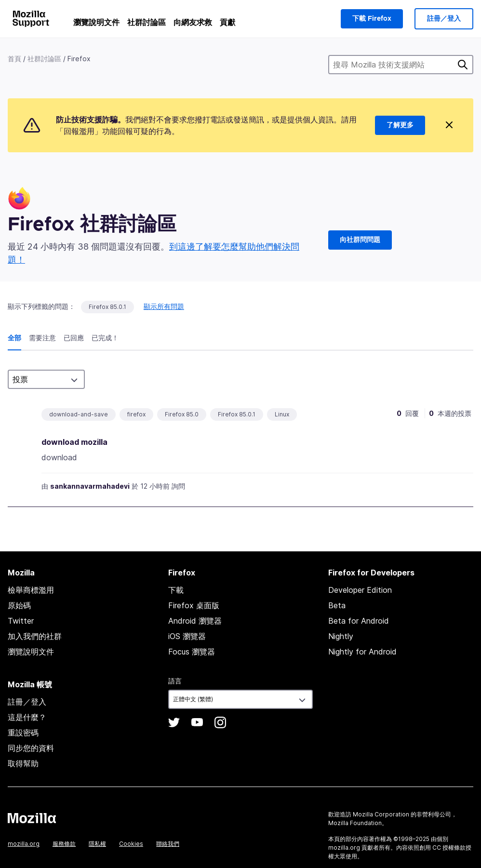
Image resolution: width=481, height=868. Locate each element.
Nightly (341, 636)
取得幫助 (23, 763)
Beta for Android (359, 621)
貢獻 (227, 22)
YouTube (197, 722)
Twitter (21, 621)
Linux (282, 414)
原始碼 (19, 605)
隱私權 (97, 844)
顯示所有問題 (164, 306)
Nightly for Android (362, 652)
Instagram (220, 722)
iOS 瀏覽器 (187, 636)
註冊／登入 (444, 19)
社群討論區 (147, 22)
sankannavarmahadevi (90, 486)
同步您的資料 (31, 748)
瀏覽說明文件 (96, 22)
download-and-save (79, 414)
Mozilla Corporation (381, 814)
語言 (175, 681)
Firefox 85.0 (182, 414)
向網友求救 (193, 22)
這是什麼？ (27, 717)
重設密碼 (23, 733)
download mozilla (74, 442)
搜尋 (463, 65)
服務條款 (64, 844)
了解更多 (400, 125)
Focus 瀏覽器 (192, 652)
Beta (337, 605)
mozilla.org (24, 844)
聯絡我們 (168, 844)
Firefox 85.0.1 (107, 307)
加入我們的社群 (35, 636)
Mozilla (32, 818)
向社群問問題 (360, 240)
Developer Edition (360, 590)
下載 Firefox (372, 19)
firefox (136, 414)
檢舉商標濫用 (31, 590)
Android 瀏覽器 (195, 621)
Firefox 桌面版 (194, 605)
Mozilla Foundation (355, 823)
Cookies (131, 844)
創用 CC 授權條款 (442, 848)
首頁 (14, 59)
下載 (176, 590)
